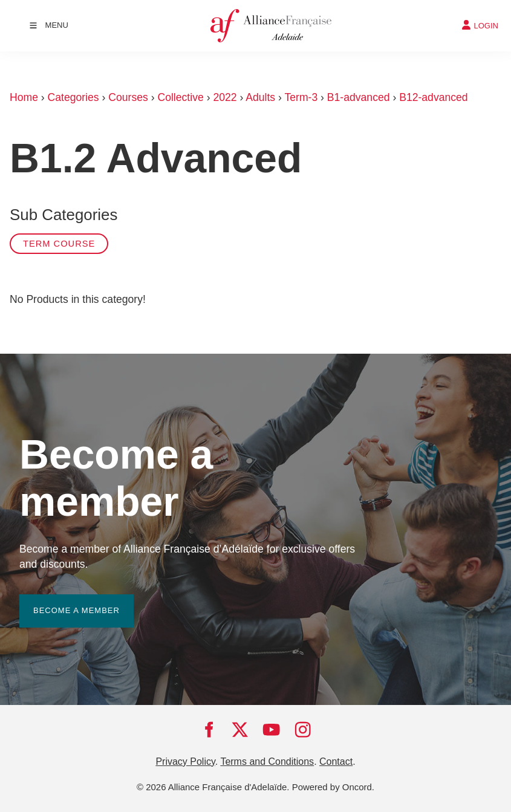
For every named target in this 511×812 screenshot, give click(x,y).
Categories (73, 97)
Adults (260, 97)
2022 (225, 97)
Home (24, 97)
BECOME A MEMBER (63, 601)
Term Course (59, 244)
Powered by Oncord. (333, 787)
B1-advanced (359, 97)
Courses (128, 97)
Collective (180, 97)
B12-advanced (433, 97)
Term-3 (301, 97)
